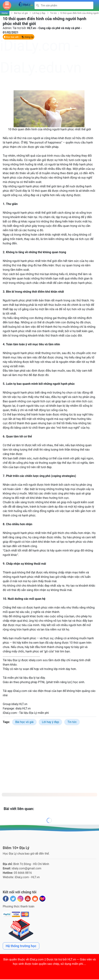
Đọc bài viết (11, 38)
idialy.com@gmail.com (26, 869)
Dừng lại (27, 38)
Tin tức (54, 14)
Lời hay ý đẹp (39, 14)
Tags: (6, 723)
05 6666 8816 (23, 873)
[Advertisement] (49, 65)
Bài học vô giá (21, 14)
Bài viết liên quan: (19, 809)
